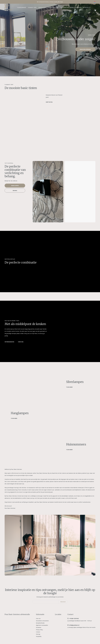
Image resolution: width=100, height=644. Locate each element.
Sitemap (38, 634)
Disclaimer (39, 627)
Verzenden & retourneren (42, 621)
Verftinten (49, 102)
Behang (15, 191)
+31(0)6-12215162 (74, 618)
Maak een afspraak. (85, 49)
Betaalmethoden (40, 623)
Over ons (21, 342)
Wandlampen (15, 186)
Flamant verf (32, 7)
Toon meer (69, 387)
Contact (38, 632)
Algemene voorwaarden (42, 625)
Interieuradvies (53, 7)
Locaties (58, 614)
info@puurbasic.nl (74, 625)
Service (81, 10)
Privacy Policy (39, 630)
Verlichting (42, 7)
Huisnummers (22, 7)
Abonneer (63, 602)
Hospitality (87, 7)
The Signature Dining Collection (70, 7)
